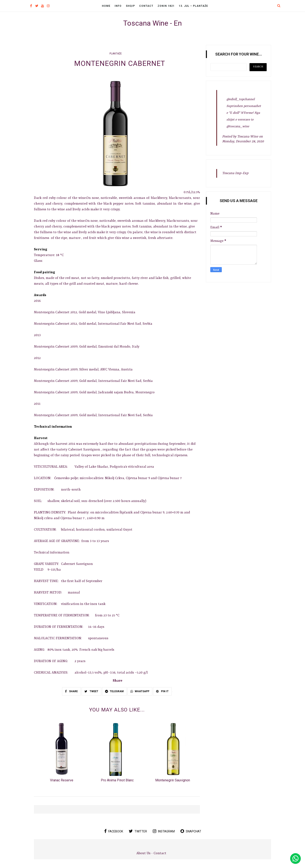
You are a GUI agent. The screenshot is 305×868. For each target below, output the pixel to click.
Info (118, 6)
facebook (114, 831)
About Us (144, 854)
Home (106, 6)
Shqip (130, 6)
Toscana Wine (248, 137)
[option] (62, 754)
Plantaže (116, 54)
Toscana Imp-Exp (235, 173)
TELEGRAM (114, 691)
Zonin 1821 (166, 6)
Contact (146, 6)
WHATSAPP (140, 691)
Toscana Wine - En (152, 23)
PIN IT (162, 691)
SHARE (71, 691)
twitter (138, 831)
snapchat (191, 831)
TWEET (91, 691)
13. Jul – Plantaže (193, 6)
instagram (164, 831)
